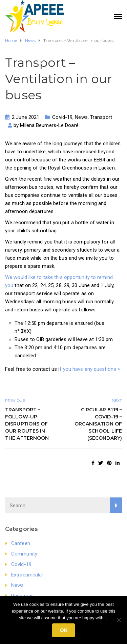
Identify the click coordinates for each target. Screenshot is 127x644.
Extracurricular (27, 575)
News (81, 117)
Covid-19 (62, 117)
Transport (101, 117)
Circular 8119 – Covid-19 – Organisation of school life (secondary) (98, 424)
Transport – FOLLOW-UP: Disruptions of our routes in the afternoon (28, 424)
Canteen (21, 543)
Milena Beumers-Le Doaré (49, 125)
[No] (119, 620)
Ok (63, 630)
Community (24, 554)
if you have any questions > (89, 369)
